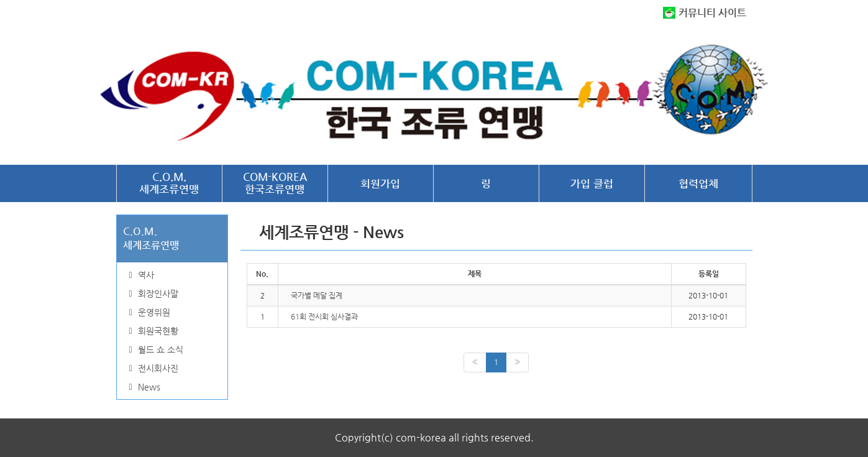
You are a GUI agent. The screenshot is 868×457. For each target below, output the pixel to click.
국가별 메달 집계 (317, 295)
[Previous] (475, 362)
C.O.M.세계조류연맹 (169, 183)
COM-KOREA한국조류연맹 (275, 183)
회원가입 (380, 183)
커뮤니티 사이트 (712, 13)
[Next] (517, 362)
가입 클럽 (592, 183)
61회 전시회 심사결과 (324, 316)
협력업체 (698, 183)
